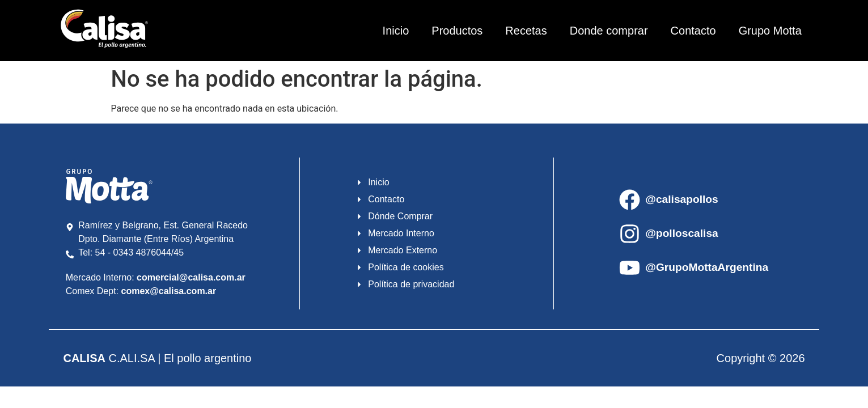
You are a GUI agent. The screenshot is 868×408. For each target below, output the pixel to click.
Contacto (693, 31)
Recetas (526, 31)
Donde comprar (609, 31)
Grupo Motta (770, 31)
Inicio (396, 31)
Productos (457, 31)
